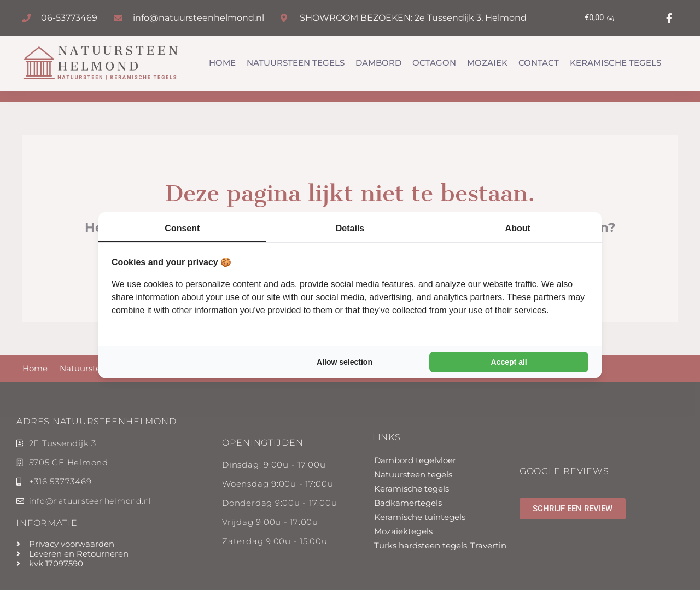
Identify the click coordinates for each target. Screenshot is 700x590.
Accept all (509, 363)
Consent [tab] (182, 228)
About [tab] (518, 228)
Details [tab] (350, 228)
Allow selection (345, 363)
